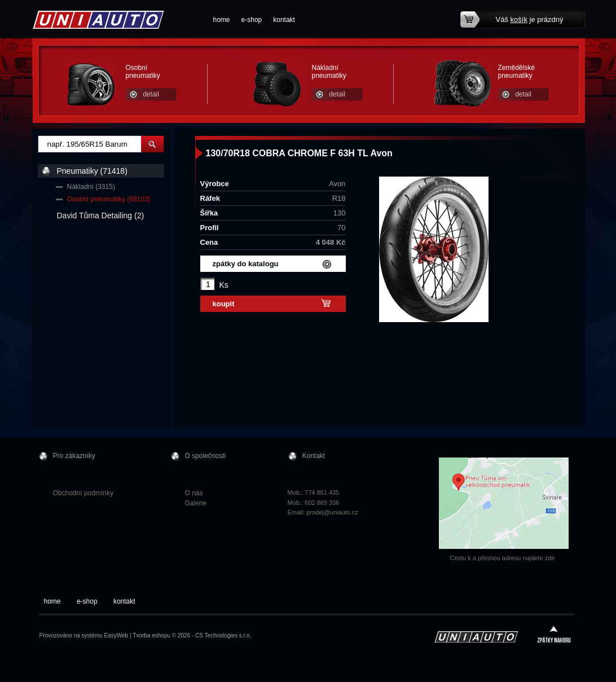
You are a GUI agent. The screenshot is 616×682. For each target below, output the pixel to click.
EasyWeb (116, 635)
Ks (224, 285)
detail (151, 94)
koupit (224, 304)
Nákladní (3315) (91, 187)
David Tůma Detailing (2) (101, 215)
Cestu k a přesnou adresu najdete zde (503, 558)
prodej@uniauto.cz (332, 512)
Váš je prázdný (530, 19)
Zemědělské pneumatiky (516, 72)
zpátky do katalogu (246, 264)
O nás (194, 493)
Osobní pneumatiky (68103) (109, 199)
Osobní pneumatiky (143, 72)
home (222, 20)
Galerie (196, 503)
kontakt (284, 20)
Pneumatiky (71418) (92, 171)
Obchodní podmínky (83, 493)
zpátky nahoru (554, 635)
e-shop (252, 20)
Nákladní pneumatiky (329, 72)
